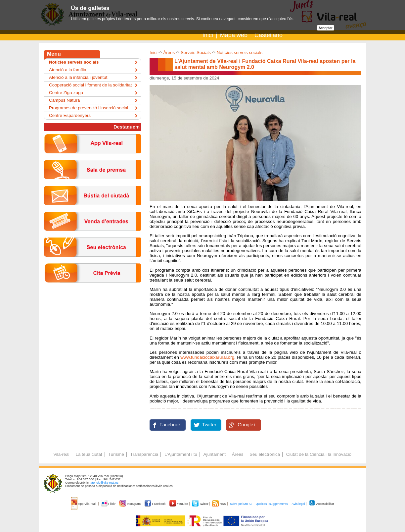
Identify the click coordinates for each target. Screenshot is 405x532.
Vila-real (61, 454)
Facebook (170, 425)
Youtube (179, 504)
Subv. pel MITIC (241, 504)
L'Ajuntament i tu (181, 454)
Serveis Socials (196, 53)
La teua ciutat (89, 454)
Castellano (269, 35)
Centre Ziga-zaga (66, 93)
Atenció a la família (68, 70)
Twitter (209, 425)
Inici (208, 35)
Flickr (109, 504)
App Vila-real (84, 504)
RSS (219, 504)
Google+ (247, 425)
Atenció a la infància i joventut (78, 77)
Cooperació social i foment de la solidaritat (90, 85)
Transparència (144, 454)
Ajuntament (215, 454)
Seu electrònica (265, 454)
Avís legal (298, 504)
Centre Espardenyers (70, 115)
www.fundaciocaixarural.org (207, 357)
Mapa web (234, 35)
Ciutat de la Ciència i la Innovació (319, 454)
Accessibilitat (321, 504)
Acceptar (326, 28)
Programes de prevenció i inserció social (89, 108)
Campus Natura (64, 100)
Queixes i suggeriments (271, 504)
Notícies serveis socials (240, 53)
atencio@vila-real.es (104, 483)
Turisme (116, 454)
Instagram (131, 504)
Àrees (169, 53)
